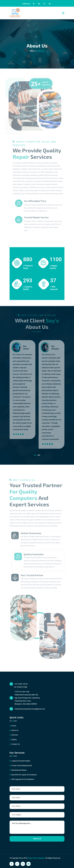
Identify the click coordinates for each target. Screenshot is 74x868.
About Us (14, 730)
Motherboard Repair (18, 770)
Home (32, 51)
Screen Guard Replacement (21, 766)
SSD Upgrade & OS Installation (22, 779)
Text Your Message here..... (37, 827)
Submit (37, 839)
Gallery (13, 740)
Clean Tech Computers (36, 858)
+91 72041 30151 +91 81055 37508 (19, 685)
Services (14, 735)
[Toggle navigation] (63, 13)
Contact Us (15, 744)
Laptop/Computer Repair (20, 761)
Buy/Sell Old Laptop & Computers (23, 775)
